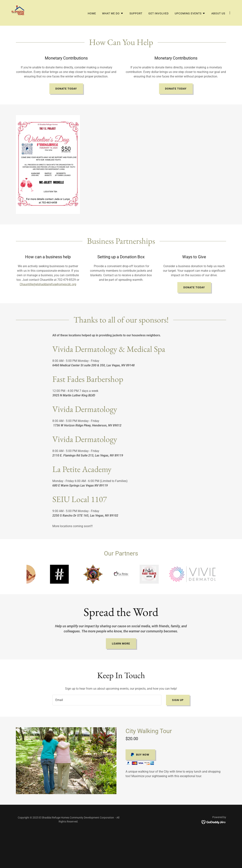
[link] (19, 13)
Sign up (178, 700)
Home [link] (92, 13)
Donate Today (66, 89)
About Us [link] (218, 13)
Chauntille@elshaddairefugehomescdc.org (48, 284)
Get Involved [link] (159, 13)
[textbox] (107, 700)
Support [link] (136, 13)
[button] (113, 13)
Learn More (121, 644)
